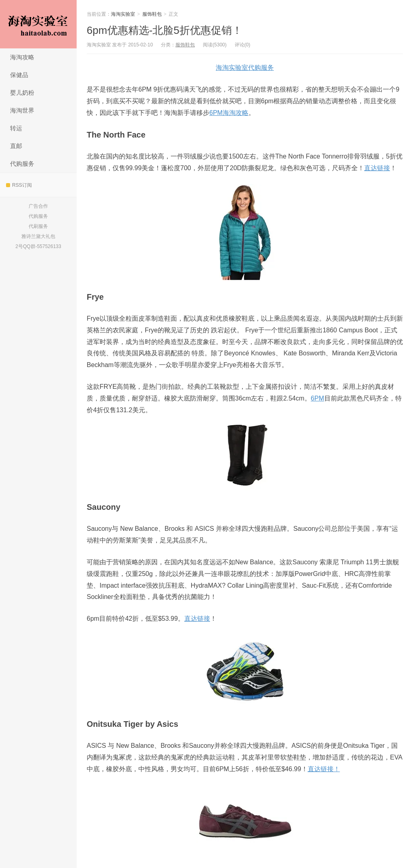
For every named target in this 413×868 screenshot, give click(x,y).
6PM (318, 398)
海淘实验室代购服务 (245, 68)
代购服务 (22, 164)
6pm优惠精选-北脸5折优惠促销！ (165, 30)
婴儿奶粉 (22, 93)
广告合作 (38, 206)
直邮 (16, 146)
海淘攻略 (22, 57)
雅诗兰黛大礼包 (38, 236)
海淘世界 (22, 110)
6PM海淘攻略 (229, 113)
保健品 (19, 75)
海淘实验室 (38, 24)
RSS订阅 (19, 185)
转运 (16, 128)
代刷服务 (38, 226)
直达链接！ (324, 769)
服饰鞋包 (152, 14)
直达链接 (377, 168)
